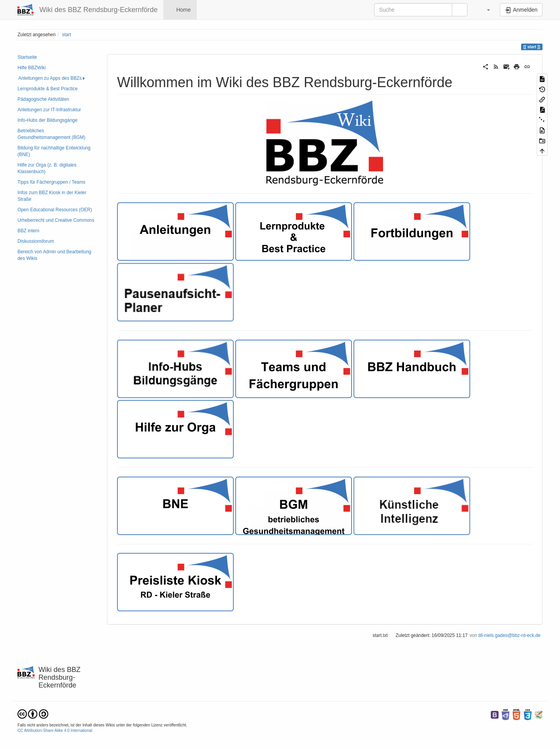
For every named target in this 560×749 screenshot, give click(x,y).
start (66, 35)
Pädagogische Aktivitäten (43, 99)
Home (183, 10)
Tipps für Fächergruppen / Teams (51, 182)
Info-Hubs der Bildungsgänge (47, 120)
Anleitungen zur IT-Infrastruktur (49, 110)
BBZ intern (28, 231)
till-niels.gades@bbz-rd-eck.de (509, 635)
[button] (485, 10)
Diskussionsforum (36, 241)
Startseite (27, 57)
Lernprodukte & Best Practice (48, 89)
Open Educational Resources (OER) (55, 210)
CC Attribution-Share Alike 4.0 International (55, 731)
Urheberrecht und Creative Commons (56, 220)
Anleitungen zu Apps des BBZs (50, 78)
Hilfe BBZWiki (32, 68)
